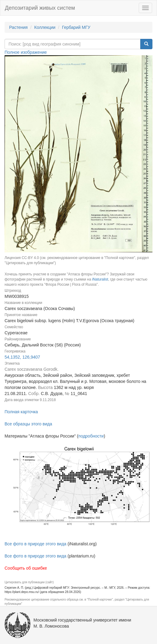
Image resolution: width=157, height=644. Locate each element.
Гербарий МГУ (76, 27)
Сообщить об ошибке (26, 568)
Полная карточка (21, 412)
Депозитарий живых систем (40, 8)
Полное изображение (26, 52)
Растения (18, 27)
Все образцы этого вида (28, 424)
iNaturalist (100, 279)
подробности (91, 436)
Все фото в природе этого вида (35, 544)
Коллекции (45, 27)
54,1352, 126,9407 (22, 357)
